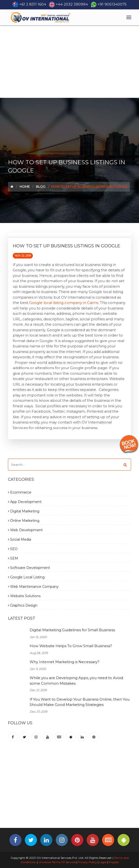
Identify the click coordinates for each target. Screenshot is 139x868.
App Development (25, 502)
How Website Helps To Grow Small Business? (71, 646)
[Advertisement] (69, 62)
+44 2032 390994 (72, 4)
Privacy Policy (87, 862)
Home (25, 187)
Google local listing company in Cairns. (64, 303)
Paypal (114, 862)
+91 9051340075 (112, 4)
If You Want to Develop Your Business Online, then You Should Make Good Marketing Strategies (80, 702)
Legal (103, 862)
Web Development (25, 530)
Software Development (29, 568)
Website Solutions (24, 596)
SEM (13, 558)
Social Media (20, 539)
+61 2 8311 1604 (33, 4)
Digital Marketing (24, 511)
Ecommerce (20, 492)
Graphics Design (23, 605)
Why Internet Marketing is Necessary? (65, 662)
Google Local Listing (26, 577)
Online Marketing (24, 521)
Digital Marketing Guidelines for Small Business (72, 630)
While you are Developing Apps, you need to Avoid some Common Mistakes (76, 681)
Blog (41, 187)
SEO (13, 549)
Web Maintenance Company (33, 587)
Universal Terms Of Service (57, 862)
